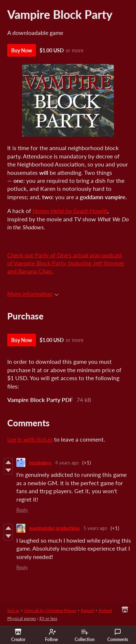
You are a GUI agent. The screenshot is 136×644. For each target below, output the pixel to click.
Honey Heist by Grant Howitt (70, 211)
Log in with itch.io (30, 439)
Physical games (22, 618)
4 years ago (67, 463)
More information (33, 293)
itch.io (13, 610)
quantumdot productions (54, 528)
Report (87, 610)
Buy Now (22, 50)
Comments (118, 635)
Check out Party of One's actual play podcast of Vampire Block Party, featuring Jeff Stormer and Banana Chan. (66, 263)
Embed (105, 610)
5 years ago (95, 528)
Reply (22, 510)
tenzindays (40, 463)
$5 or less (48, 618)
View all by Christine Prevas (50, 610)
